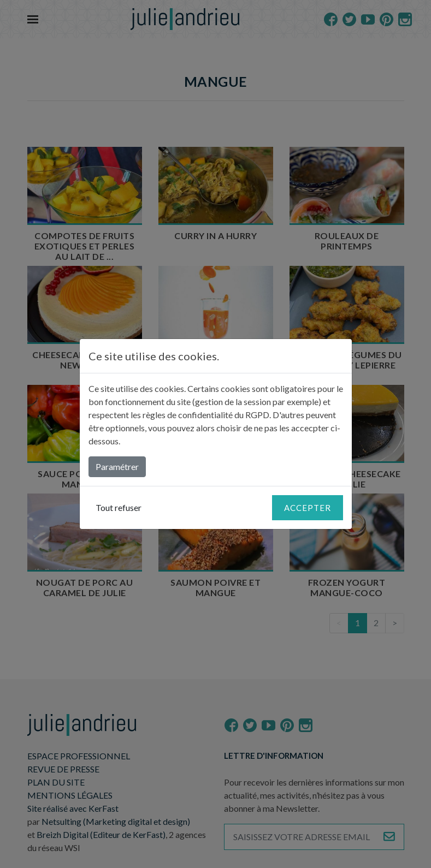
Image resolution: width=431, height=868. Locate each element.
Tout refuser (119, 507)
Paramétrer (117, 466)
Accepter (308, 508)
